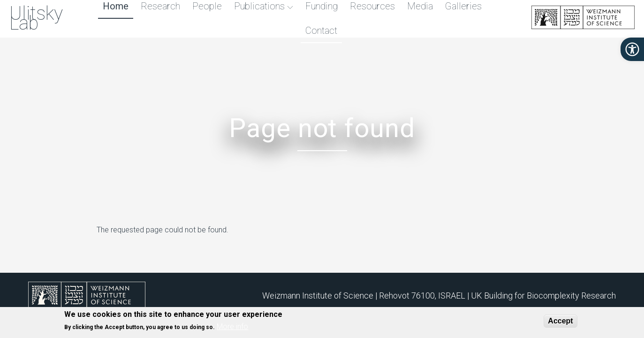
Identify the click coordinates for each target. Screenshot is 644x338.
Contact (321, 31)
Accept (560, 321)
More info (232, 327)
